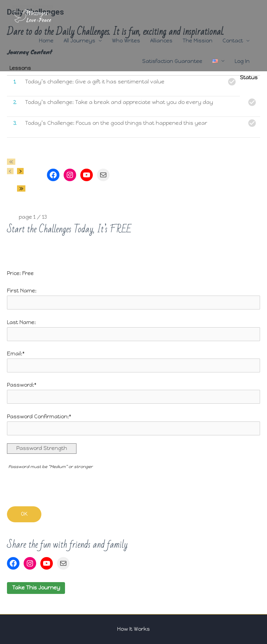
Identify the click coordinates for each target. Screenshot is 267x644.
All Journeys (79, 41)
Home (46, 41)
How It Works (133, 629)
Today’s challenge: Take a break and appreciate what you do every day (119, 102)
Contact (233, 41)
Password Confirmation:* (39, 417)
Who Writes (126, 41)
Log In (242, 61)
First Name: (22, 291)
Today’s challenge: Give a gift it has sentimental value (95, 82)
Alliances (161, 41)
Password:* (22, 385)
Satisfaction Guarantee (172, 61)
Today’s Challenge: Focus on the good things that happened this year (116, 123)
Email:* (16, 354)
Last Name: (21, 322)
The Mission (197, 41)
